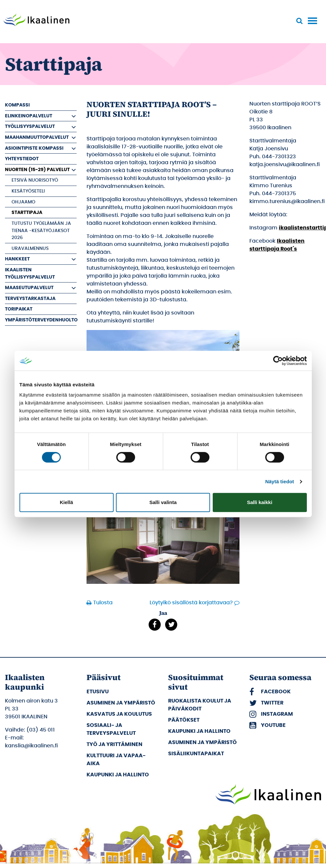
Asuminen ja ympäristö (121, 703)
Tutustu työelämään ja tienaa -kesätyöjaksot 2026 (41, 230)
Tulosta (103, 603)
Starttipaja (27, 212)
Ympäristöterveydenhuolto (41, 320)
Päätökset (184, 720)
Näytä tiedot (280, 481)
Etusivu (98, 692)
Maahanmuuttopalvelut (37, 137)
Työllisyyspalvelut (30, 126)
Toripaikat (19, 309)
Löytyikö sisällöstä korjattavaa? (191, 603)
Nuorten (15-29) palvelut (37, 170)
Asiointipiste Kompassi (34, 148)
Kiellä (66, 502)
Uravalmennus (30, 248)
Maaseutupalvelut (29, 288)
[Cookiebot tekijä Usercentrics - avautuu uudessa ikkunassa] (278, 361)
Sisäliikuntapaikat (196, 754)
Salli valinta (163, 502)
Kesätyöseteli (28, 191)
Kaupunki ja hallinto (118, 775)
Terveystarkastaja (30, 299)
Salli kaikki (260, 502)
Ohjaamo (23, 202)
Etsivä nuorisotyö (35, 180)
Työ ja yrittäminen (114, 744)
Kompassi (17, 105)
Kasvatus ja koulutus (119, 714)
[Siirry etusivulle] (36, 20)
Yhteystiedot (22, 159)
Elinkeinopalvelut (29, 116)
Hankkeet (17, 259)
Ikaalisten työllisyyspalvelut (30, 273)
